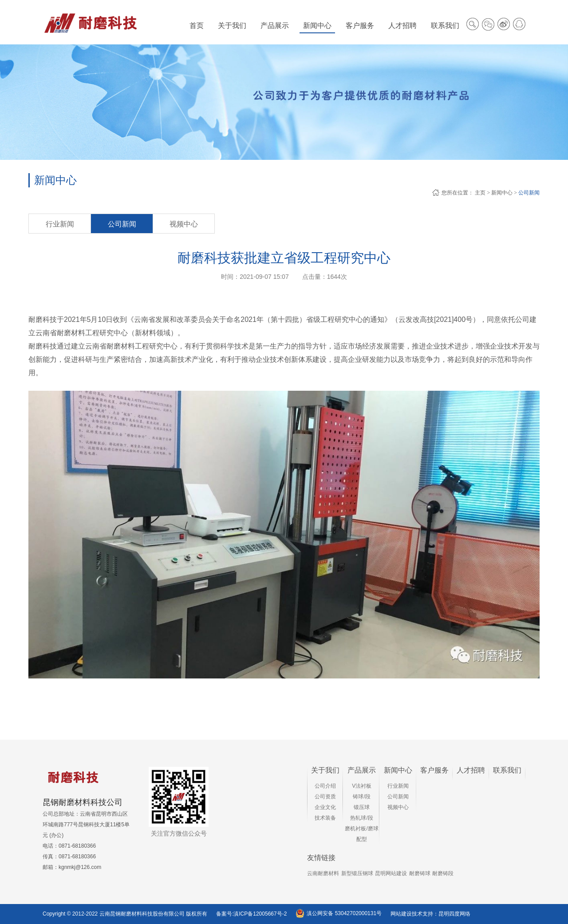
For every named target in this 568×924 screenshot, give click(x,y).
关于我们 (325, 770)
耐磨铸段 (443, 873)
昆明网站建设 (391, 873)
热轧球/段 (361, 818)
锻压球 (362, 807)
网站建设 (401, 914)
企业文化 (325, 807)
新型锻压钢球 (357, 873)
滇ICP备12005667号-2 (260, 914)
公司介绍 (325, 786)
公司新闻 (529, 193)
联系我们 (507, 770)
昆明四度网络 (454, 914)
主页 (480, 193)
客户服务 (434, 770)
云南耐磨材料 (323, 873)
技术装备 (325, 818)
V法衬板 (362, 786)
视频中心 (184, 224)
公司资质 (325, 797)
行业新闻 (60, 224)
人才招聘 (471, 770)
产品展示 (362, 770)
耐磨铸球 (420, 873)
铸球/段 (361, 797)
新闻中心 (502, 193)
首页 (197, 26)
